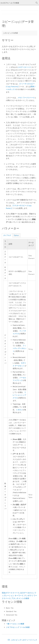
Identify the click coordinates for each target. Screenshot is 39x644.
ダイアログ (7, 235)
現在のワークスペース (11, 593)
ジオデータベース (24, 67)
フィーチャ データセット (20, 348)
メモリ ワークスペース (26, 98)
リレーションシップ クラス (19, 395)
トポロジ (19, 410)
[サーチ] (37, 3)
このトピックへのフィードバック (24, 640)
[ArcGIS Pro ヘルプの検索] (17, 3)
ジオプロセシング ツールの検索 (18, 627)
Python (16, 235)
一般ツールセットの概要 (15, 624)
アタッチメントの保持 (20, 598)
